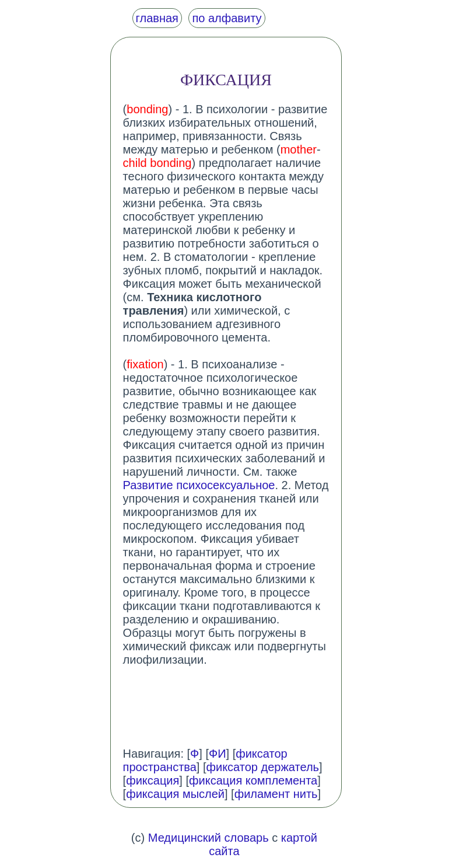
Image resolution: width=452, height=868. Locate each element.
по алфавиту (227, 18)
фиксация (153, 780)
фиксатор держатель (263, 767)
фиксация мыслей (175, 794)
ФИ (218, 754)
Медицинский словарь (209, 838)
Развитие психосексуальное (199, 485)
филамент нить (276, 794)
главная (157, 18)
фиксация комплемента (253, 780)
